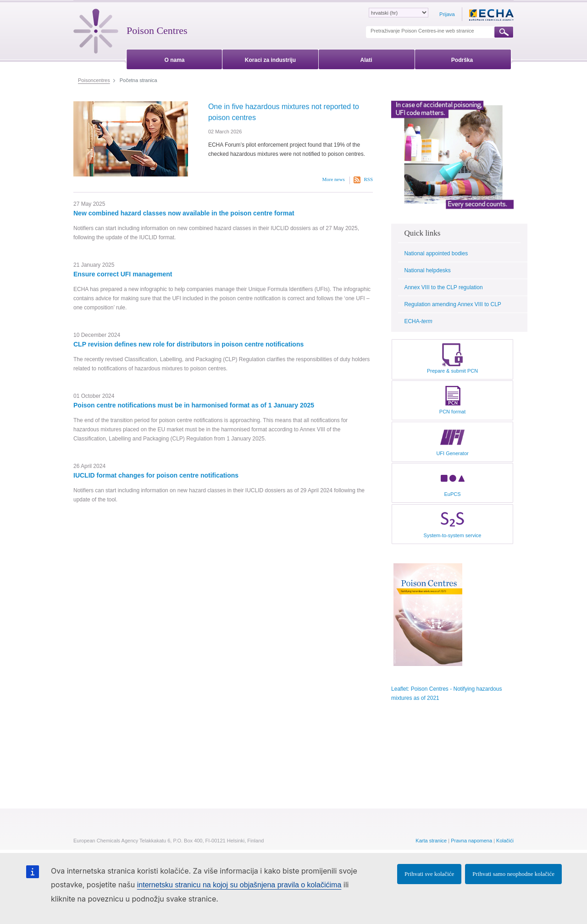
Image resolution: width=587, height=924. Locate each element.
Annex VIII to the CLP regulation (443, 287)
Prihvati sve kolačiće (429, 874)
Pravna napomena (471, 841)
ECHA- (418, 321)
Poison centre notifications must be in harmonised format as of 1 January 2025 (194, 405)
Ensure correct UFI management (123, 274)
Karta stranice (431, 841)
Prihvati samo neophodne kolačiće (513, 874)
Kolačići (505, 841)
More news (334, 179)
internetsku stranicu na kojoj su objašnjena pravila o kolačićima (239, 885)
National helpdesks (427, 270)
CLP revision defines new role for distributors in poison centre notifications (188, 344)
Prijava (447, 14)
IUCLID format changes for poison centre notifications (156, 475)
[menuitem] (174, 58)
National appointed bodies (436, 253)
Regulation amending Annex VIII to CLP (452, 304)
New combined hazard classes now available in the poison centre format (184, 213)
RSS (368, 179)
